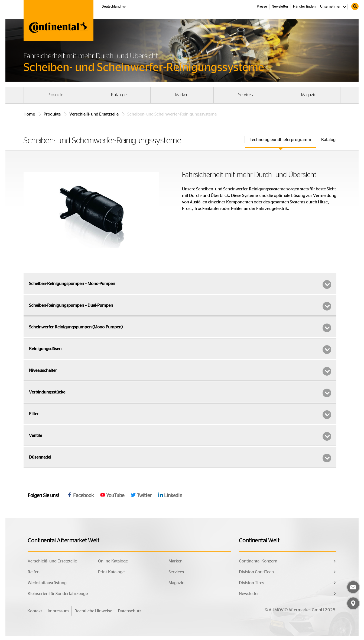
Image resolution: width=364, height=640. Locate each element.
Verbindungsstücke (180, 393)
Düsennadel (180, 458)
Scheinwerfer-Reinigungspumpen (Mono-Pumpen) (180, 328)
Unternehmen (331, 7)
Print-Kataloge (111, 572)
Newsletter (280, 7)
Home (29, 114)
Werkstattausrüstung (47, 583)
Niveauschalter (180, 371)
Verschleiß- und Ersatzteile (94, 114)
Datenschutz (130, 611)
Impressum (58, 611)
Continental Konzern (258, 561)
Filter (180, 415)
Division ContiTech (256, 572)
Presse (262, 7)
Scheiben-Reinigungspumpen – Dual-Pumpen (180, 306)
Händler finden (304, 7)
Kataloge (119, 95)
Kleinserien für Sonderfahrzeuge (58, 594)
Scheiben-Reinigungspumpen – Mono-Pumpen (180, 284)
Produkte (55, 95)
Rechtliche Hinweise (93, 611)
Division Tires (251, 583)
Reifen (34, 572)
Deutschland (114, 6)
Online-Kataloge (113, 561)
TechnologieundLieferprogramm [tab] (280, 140)
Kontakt (35, 611)
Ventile (180, 436)
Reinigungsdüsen (180, 350)
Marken (182, 95)
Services (245, 95)
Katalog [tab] (328, 140)
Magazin (309, 95)
